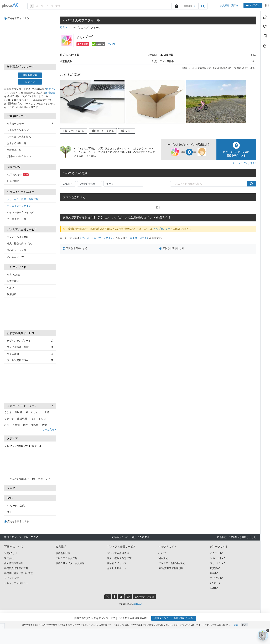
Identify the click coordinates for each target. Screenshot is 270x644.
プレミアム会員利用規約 (172, 563)
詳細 (236, 625)
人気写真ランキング (18, 130)
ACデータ (215, 583)
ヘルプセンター (162, 229)
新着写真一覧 (14, 150)
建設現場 (22, 419)
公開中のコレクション (19, 156)
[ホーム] (265, 17)
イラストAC (216, 553)
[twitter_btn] (108, 597)
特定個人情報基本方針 (16, 568)
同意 (244, 625)
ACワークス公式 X (17, 506)
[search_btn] (203, 6)
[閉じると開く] (2, 626)
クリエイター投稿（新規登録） (24, 199)
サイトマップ (11, 578)
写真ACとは (13, 275)
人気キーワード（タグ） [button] (30, 406)
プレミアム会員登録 (18, 237)
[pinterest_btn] (121, 597)
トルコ (42, 419)
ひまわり (36, 412)
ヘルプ (11, 288)
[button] (127, 131)
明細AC (214, 588)
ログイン (253, 5)
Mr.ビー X (12, 512)
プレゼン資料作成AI (30, 360)
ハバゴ (111, 44)
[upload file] (176, 6)
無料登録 (50, 93)
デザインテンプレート (30, 341)
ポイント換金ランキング (20, 212)
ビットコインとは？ (245, 163)
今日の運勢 (30, 354)
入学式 (16, 425)
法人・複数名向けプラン (20, 243)
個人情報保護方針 (14, 563)
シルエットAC (218, 558)
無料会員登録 (30, 75)
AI (27, 412)
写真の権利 (13, 281)
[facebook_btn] (114, 597)
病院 (25, 425)
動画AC (214, 573)
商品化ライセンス (17, 250)
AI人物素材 (13, 181)
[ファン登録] (265, 27)
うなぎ (8, 412)
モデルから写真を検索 (19, 137)
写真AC (64, 28)
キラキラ (9, 419)
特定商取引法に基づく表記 (19, 573)
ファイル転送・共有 (30, 347)
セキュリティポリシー (16, 583)
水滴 (47, 412)
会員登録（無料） (229, 5)
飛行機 (35, 425)
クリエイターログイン (19, 206)
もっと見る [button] (49, 429)
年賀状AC (215, 568)
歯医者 (18, 412)
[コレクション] (265, 36)
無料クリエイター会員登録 (70, 563)
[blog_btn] (129, 597)
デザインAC (216, 578)
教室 (44, 425)
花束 (33, 419)
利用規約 (12, 294)
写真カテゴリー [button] (30, 123)
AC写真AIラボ (18, 175)
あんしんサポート (17, 257)
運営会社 (9, 558)
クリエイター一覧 (17, 219)
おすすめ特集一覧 (17, 143)
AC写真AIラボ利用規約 (171, 568)
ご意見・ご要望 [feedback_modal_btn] (144, 597)
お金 (7, 425)
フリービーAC (218, 563)
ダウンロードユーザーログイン (96, 238)
